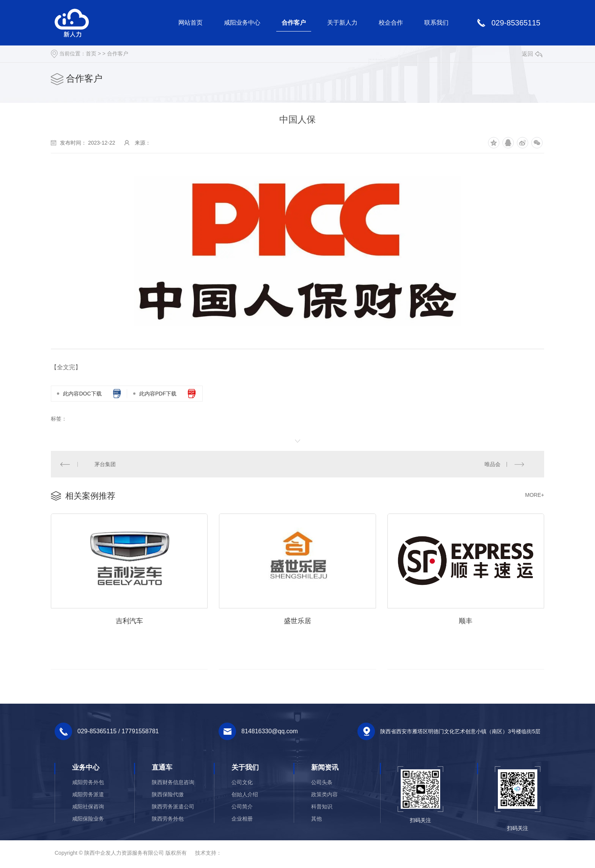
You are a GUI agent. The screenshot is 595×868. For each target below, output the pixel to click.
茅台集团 (105, 464)
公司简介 (242, 807)
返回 (532, 54)
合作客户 (294, 23)
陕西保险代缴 (168, 795)
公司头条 (322, 783)
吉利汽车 (129, 621)
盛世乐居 (297, 621)
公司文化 (242, 783)
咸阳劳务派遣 (88, 795)
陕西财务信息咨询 (173, 783)
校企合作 (391, 23)
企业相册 (242, 819)
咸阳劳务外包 (88, 783)
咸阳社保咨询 (88, 807)
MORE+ (535, 495)
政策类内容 (324, 795)
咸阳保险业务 (88, 819)
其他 (316, 819)
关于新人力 (342, 23)
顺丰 (466, 621)
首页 (91, 54)
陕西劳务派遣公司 (173, 807)
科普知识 (322, 807)
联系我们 (436, 23)
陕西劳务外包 (168, 819)
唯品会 (493, 464)
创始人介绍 (245, 795)
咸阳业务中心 (242, 23)
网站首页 (190, 23)
